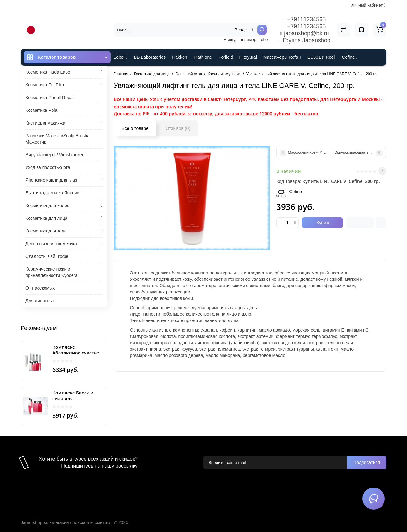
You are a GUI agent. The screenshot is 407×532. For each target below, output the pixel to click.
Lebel (264, 40)
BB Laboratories (150, 57)
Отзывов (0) (178, 128)
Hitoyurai (248, 57)
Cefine (350, 57)
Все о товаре (135, 128)
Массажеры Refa (282, 57)
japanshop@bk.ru (304, 33)
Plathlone (203, 57)
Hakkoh (179, 57)
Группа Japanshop (305, 40)
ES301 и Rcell (322, 57)
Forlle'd (226, 57)
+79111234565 (305, 19)
